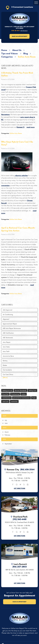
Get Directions (19, 488)
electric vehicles (21, 175)
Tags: (4, 386)
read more (31, 127)
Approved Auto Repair (10, 324)
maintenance (6, 398)
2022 (5, 428)
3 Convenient (22, 7)
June (6, 423)
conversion (5, 185)
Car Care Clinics (8, 375)
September (8, 444)
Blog (26, 53)
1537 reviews (24, 31)
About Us (17, 50)
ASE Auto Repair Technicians (12, 328)
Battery (5, 361)
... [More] (4, 378)
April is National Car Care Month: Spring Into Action (18, 229)
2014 (4, 439)
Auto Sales (6, 347)
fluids (34, 398)
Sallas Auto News (27, 57)
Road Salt (6, 394)
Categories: (7, 305)
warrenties (14, 401)
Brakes (5, 365)
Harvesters (5, 114)
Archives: (6, 411)
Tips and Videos (10, 53)
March (7, 432)
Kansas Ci (21, 127)
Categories (7, 57)
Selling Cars (32, 390)
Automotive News (8, 356)
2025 (4, 416)
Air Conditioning (8, 315)
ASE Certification (8, 333)
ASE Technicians (8, 338)
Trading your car (7, 390)
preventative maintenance (21, 398)
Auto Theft (6, 351)
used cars (5, 401)
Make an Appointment (20, 36)
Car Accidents (7, 370)
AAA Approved (7, 310)
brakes (24, 394)
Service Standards (20, 390)
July (6, 420)
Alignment (6, 319)
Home (4, 50)
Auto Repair (7, 342)
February (7, 435)
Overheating (15, 394)
